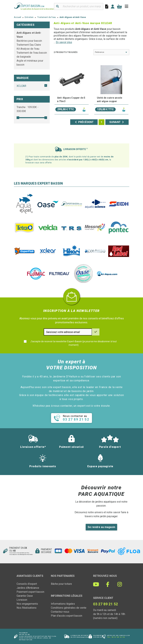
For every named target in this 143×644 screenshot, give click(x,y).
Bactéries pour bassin (29, 41)
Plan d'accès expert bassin (67, 616)
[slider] (18, 118)
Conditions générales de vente (69, 608)
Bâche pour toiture (61, 584)
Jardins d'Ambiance (28, 588)
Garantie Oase (25, 596)
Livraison (22, 600)
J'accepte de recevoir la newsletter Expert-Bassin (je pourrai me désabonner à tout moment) (73, 343)
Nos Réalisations (27, 608)
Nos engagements (27, 604)
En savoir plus (64, 42)
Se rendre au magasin (101, 527)
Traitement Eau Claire (29, 45)
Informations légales (63, 604)
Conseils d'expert (27, 584)
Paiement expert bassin (30, 592)
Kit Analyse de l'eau (28, 49)
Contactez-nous (60, 612)
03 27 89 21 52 (118, 637)
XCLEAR (21, 86)
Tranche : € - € (28, 109)
